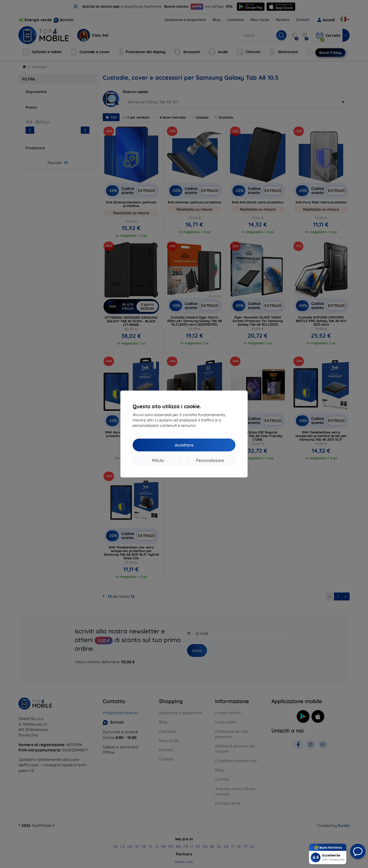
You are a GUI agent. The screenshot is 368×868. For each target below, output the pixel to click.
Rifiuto (158, 460)
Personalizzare (210, 460)
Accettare (184, 445)
